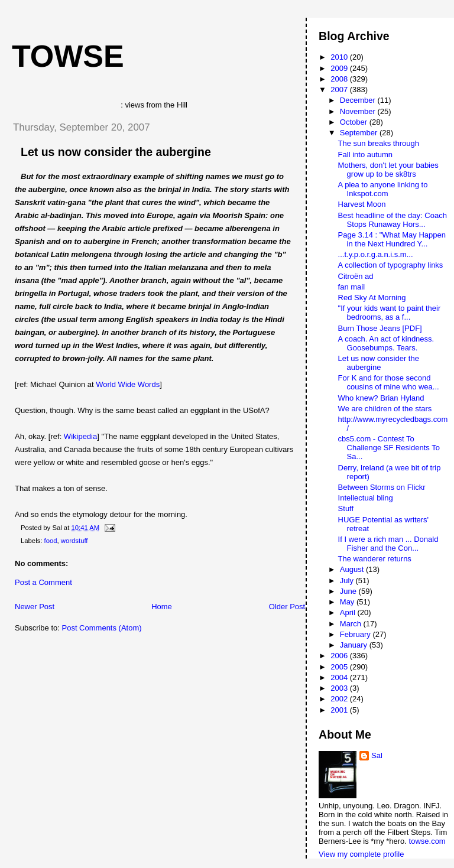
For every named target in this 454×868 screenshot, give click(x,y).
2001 (340, 710)
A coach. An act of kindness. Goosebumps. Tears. (386, 343)
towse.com (427, 841)
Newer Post (35, 607)
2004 (340, 677)
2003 (340, 688)
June (349, 591)
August (353, 569)
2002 (340, 699)
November (359, 111)
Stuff (346, 508)
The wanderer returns (375, 559)
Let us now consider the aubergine (116, 152)
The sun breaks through (379, 143)
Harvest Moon (362, 204)
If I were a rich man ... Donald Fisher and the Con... (388, 544)
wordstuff (74, 541)
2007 (340, 90)
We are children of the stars (385, 409)
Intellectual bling (366, 498)
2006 (340, 656)
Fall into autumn (366, 155)
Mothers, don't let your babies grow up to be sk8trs (388, 170)
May (348, 602)
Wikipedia (80, 436)
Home (162, 607)
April (349, 612)
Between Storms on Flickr (382, 487)
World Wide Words (128, 384)
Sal (377, 755)
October (355, 122)
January (355, 645)
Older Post (287, 607)
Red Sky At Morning (372, 298)
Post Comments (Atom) (102, 628)
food (51, 541)
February (356, 634)
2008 (340, 79)
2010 (340, 57)
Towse (68, 56)
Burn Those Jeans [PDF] (380, 328)
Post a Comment (43, 582)
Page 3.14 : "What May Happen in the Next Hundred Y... (392, 239)
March (352, 624)
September (360, 133)
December (359, 100)
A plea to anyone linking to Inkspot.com (383, 189)
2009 (340, 68)
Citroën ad (356, 276)
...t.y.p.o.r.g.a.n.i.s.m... (376, 254)
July (348, 581)
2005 (340, 667)
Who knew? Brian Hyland (381, 398)
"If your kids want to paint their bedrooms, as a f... (390, 313)
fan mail (352, 287)
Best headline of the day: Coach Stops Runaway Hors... (393, 220)
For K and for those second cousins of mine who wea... (389, 382)
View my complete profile (361, 854)
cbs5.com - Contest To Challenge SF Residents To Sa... (389, 448)
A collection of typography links (391, 265)
